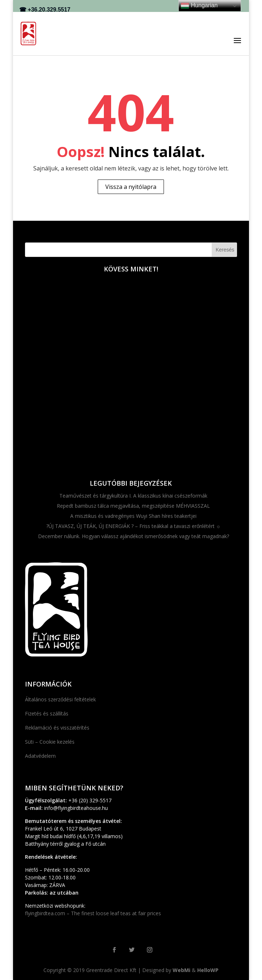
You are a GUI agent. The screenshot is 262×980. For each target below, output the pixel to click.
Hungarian (199, 6)
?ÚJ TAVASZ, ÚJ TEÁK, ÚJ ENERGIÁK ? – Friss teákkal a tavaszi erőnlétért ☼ (134, 526)
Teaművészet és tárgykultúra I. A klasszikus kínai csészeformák (133, 496)
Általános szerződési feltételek (60, 699)
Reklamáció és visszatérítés (57, 728)
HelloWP (208, 970)
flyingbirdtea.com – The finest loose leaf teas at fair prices (93, 913)
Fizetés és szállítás (47, 713)
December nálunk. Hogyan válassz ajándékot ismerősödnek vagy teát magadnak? (134, 536)
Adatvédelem (40, 756)
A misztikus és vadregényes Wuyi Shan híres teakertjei (133, 516)
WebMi (181, 970)
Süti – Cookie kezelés (50, 742)
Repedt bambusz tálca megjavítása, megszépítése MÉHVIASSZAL (133, 506)
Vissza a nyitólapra (131, 187)
